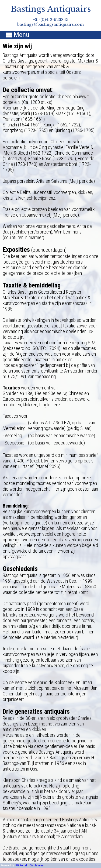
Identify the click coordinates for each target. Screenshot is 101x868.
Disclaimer (36, 865)
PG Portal (21, 865)
